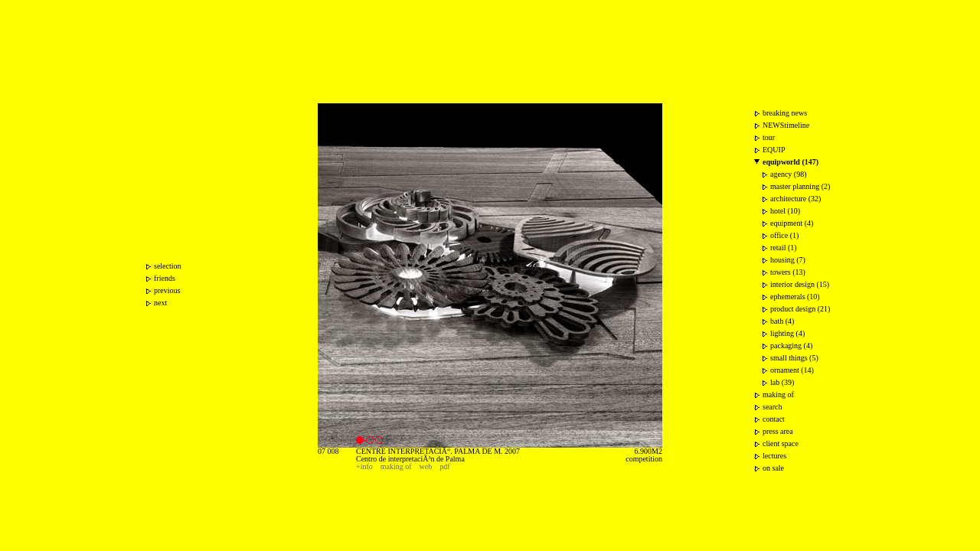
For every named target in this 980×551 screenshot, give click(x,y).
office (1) (784, 235)
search (773, 407)
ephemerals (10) (795, 297)
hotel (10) (785, 211)
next (160, 303)
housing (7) (788, 260)
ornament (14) (792, 370)
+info (364, 466)
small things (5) (794, 358)
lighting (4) (787, 333)
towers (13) (788, 272)
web (426, 466)
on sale (773, 468)
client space (781, 443)
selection (168, 266)
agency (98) (788, 174)
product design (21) (800, 309)
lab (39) (782, 382)
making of (396, 466)
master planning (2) (800, 186)
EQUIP (774, 150)
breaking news (785, 113)
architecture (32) (795, 199)
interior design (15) (800, 284)
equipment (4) (792, 223)
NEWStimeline (786, 125)
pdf (444, 466)
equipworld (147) (791, 162)
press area (778, 431)
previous (167, 290)
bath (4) (782, 321)
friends (165, 278)
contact (774, 419)
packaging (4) (791, 346)
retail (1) (784, 248)
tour (769, 137)
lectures (774, 456)
